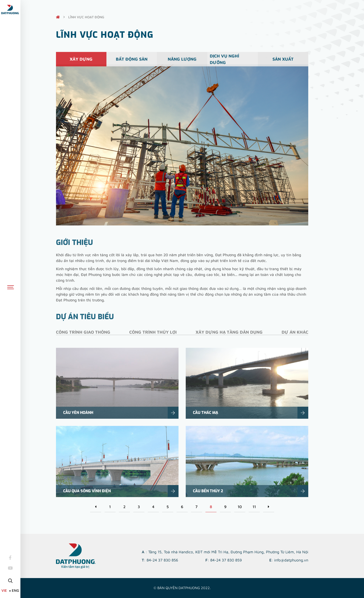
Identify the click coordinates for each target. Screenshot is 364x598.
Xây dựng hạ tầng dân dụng (229, 335)
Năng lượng (182, 62)
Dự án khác (295, 335)
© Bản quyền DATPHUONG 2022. (182, 588)
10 (240, 507)
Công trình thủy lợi (153, 335)
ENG (15, 590)
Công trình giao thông (83, 335)
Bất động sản (132, 62)
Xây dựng (81, 62)
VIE (4, 590)
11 (254, 507)
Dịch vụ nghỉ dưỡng (224, 62)
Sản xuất (283, 62)
